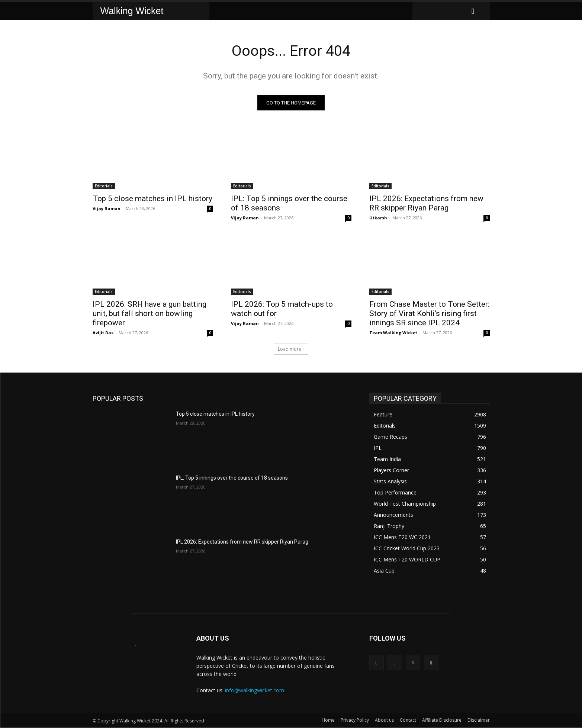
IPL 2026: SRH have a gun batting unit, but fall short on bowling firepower (149, 314)
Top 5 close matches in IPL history (152, 199)
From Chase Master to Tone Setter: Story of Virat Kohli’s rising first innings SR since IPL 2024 (429, 314)
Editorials (104, 186)
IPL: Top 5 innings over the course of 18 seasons (232, 478)
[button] (473, 11)
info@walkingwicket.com (255, 691)
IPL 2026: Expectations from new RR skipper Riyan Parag (426, 204)
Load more (291, 349)
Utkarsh (378, 218)
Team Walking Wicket (393, 333)
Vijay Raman (107, 209)
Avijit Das (103, 333)
